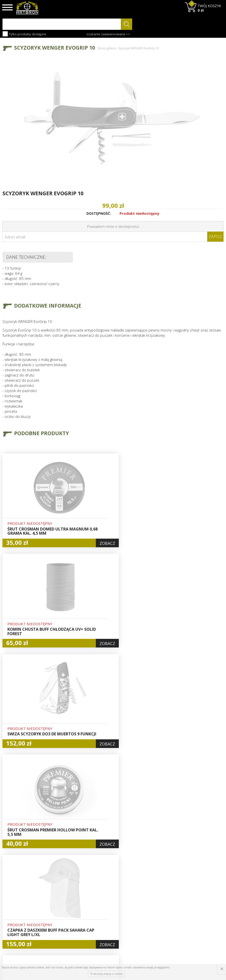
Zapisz (215, 236)
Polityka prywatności (107, 931)
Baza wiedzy (69, 905)
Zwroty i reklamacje (75, 928)
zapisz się (207, 918)
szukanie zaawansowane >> (108, 34)
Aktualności (68, 911)
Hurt (100, 905)
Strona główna (107, 48)
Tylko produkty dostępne (24, 34)
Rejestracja (106, 917)
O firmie (66, 899)
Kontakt (65, 933)
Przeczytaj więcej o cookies (107, 974)
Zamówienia (107, 922)
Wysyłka (66, 916)
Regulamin (68, 922)
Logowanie (105, 911)
